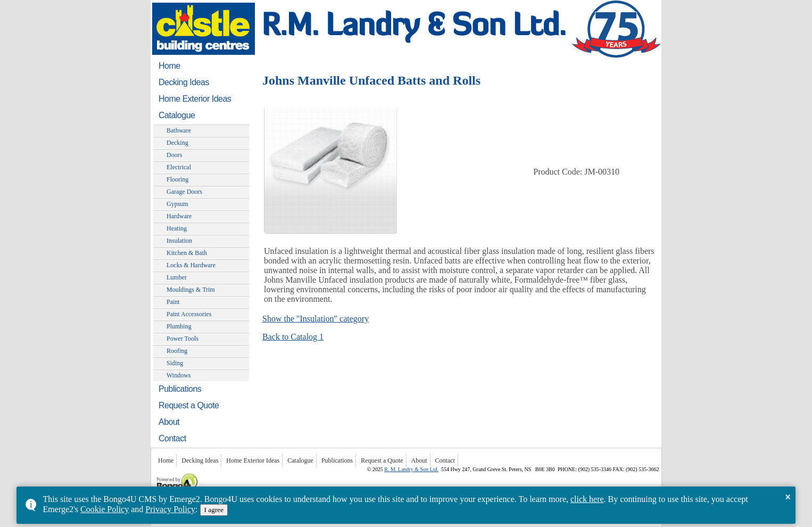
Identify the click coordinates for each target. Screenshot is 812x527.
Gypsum (177, 204)
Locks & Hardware (191, 265)
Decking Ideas (184, 82)
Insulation (179, 241)
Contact (172, 438)
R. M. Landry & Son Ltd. (411, 469)
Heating (177, 228)
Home (169, 66)
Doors (174, 155)
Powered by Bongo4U (156, 472)
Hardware (179, 216)
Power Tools (183, 339)
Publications (180, 389)
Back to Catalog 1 (293, 337)
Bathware (179, 130)
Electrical (179, 167)
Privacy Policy (170, 509)
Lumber (177, 277)
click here (587, 499)
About (169, 422)
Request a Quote (189, 405)
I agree (214, 510)
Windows (179, 375)
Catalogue (177, 115)
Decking (177, 143)
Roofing (177, 351)
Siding (175, 363)
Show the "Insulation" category (316, 319)
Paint (173, 302)
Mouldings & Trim (191, 290)
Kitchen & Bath (187, 253)
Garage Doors (184, 192)
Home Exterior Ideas (195, 99)
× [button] (788, 497)
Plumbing (179, 326)
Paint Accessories (189, 314)
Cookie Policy (105, 509)
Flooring (177, 179)
